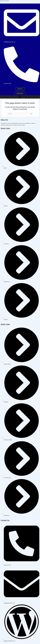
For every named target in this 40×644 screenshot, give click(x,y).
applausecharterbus (5, 1)
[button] (20, 97)
